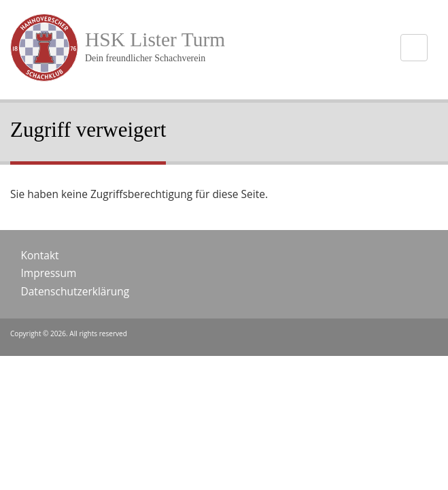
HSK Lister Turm (155, 39)
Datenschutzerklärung (75, 291)
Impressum (49, 273)
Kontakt (40, 255)
